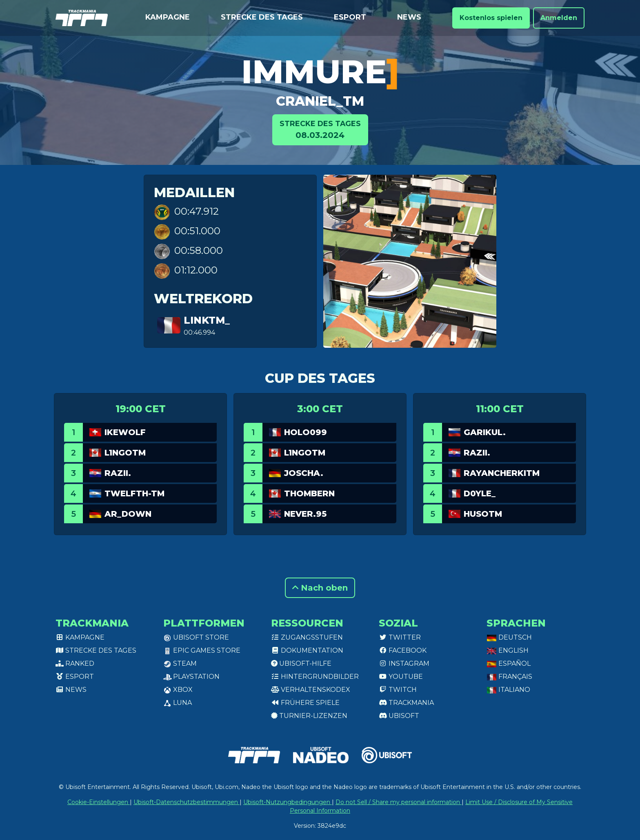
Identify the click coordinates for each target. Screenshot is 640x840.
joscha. (304, 473)
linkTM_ (207, 320)
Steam (180, 663)
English (508, 650)
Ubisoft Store (196, 637)
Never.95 (305, 514)
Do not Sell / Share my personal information (399, 802)
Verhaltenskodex (311, 690)
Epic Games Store (202, 650)
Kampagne (168, 17)
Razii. (118, 473)
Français (509, 677)
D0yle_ (480, 493)
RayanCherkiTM (502, 473)
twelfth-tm (134, 493)
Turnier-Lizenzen (309, 716)
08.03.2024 (320, 129)
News (409, 17)
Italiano (508, 690)
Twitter (400, 637)
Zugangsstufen (307, 637)
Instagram (404, 663)
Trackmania (406, 703)
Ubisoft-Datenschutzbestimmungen (187, 802)
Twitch (398, 690)
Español (509, 663)
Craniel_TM (320, 101)
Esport (350, 17)
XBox (178, 690)
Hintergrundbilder (315, 677)
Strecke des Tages (262, 17)
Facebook (403, 650)
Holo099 (306, 432)
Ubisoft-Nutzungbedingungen (288, 802)
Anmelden (559, 18)
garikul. (485, 432)
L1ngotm (125, 453)
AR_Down (128, 514)
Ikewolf (125, 432)
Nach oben (320, 588)
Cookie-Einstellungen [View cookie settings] (99, 802)
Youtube (401, 677)
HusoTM (483, 514)
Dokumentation (307, 650)
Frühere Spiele (305, 703)
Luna (178, 703)
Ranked (75, 663)
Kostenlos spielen (491, 18)
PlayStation (191, 677)
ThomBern (309, 493)
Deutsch (509, 637)
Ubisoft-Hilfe (301, 663)
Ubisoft (399, 716)
